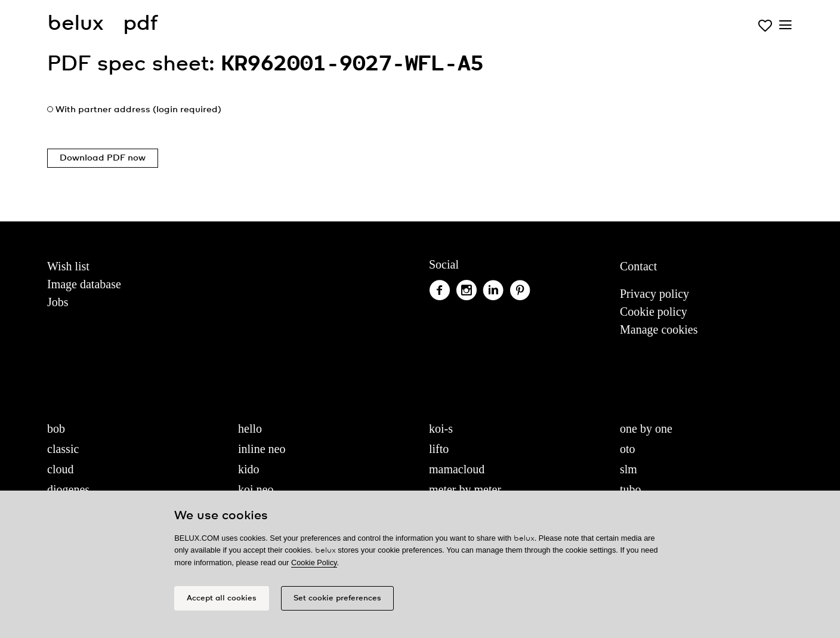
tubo (631, 489)
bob (56, 429)
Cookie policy (654, 312)
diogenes (68, 489)
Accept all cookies (222, 598)
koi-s (441, 429)
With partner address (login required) (138, 110)
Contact (638, 266)
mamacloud (457, 469)
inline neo (262, 449)
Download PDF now (103, 158)
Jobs (58, 302)
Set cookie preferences (337, 598)
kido (249, 469)
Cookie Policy (314, 563)
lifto (439, 449)
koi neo (256, 489)
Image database (84, 284)
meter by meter (465, 489)
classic (63, 449)
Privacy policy (654, 294)
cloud (60, 469)
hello (250, 429)
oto (628, 449)
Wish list (68, 266)
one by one (646, 429)
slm (629, 469)
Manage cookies (659, 329)
